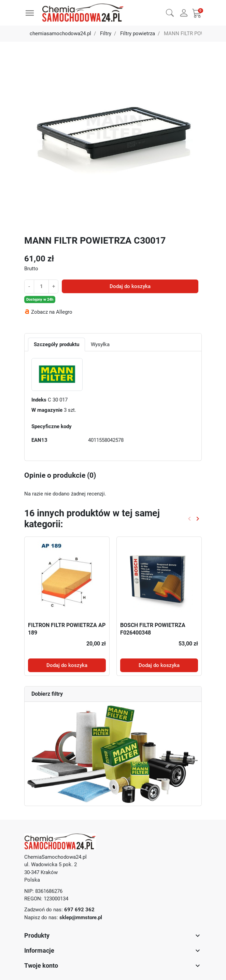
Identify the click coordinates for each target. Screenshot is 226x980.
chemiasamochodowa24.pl (60, 33)
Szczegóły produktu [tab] (56, 344)
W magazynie (47, 410)
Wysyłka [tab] (100, 344)
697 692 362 (79, 910)
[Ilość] (41, 286)
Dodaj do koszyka (130, 286)
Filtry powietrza (138, 33)
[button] (170, 12)
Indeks (39, 400)
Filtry (106, 33)
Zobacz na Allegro (52, 312)
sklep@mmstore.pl (81, 917)
